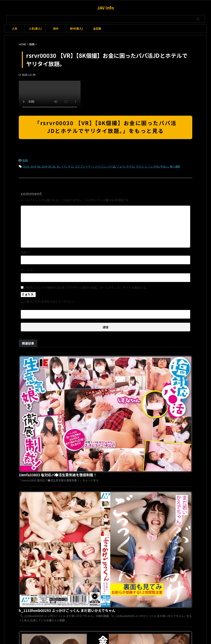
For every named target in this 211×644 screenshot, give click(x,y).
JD (58, 166)
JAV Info (105, 8)
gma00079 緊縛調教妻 (101, 557)
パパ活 (111, 166)
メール (27, 269)
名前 (25, 251)
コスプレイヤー (84, 166)
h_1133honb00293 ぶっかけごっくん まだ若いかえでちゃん (129, 407)
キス (70, 166)
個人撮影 (175, 166)
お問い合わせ (98, 622)
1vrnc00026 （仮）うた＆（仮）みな (111, 458)
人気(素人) (35, 29)
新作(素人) (76, 29)
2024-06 (35, 166)
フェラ (121, 166)
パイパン (100, 166)
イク (64, 166)
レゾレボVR (152, 166)
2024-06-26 (48, 166)
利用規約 (81, 622)
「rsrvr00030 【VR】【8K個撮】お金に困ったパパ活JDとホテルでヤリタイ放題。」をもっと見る (105, 127)
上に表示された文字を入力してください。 (48, 300)
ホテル (130, 166)
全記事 (97, 29)
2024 (26, 166)
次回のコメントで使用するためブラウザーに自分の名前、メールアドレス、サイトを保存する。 (87, 286)
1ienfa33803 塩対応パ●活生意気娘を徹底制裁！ (120, 357)
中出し (164, 166)
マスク (140, 166)
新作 (56, 29)
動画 (25, 160)
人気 (15, 29)
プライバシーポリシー (123, 622)
